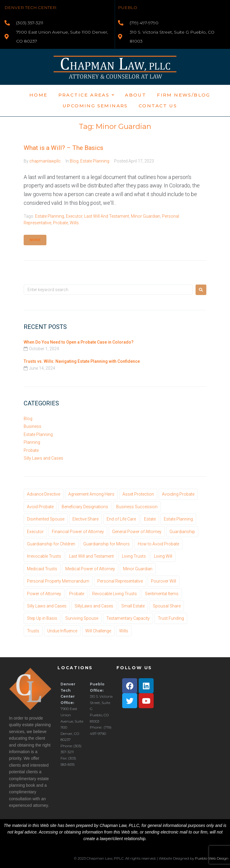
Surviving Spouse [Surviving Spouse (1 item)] (82, 618)
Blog (74, 161)
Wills (74, 223)
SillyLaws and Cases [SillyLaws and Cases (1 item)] (94, 606)
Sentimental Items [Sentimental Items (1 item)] (162, 594)
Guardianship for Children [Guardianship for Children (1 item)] (51, 544)
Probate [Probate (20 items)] (77, 594)
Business (32, 426)
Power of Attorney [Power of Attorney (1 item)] (44, 594)
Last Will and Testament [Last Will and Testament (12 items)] (91, 556)
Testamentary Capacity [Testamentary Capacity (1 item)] (128, 618)
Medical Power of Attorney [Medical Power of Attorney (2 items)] (90, 569)
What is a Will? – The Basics (63, 148)
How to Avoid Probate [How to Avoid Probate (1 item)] (158, 544)
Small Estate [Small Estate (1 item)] (133, 606)
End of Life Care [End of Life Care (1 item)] (121, 519)
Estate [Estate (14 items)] (150, 519)
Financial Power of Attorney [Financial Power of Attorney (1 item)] (78, 532)
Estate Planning (95, 161)
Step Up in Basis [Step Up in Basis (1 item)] (42, 618)
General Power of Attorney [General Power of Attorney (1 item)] (137, 532)
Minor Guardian (146, 216)
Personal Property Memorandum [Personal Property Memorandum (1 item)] (58, 581)
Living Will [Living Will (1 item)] (163, 556)
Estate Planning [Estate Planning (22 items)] (178, 519)
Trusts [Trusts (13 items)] (33, 631)
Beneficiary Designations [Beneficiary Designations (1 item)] (85, 507)
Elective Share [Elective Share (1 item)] (86, 519)
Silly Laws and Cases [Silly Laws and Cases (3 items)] (47, 606)
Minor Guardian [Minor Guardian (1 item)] (138, 569)
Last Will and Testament (107, 216)
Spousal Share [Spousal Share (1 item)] (167, 606)
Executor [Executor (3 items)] (35, 532)
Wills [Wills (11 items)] (124, 631)
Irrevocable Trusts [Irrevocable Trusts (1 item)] (44, 556)
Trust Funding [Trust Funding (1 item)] (171, 618)
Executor (74, 216)
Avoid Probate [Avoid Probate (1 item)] (40, 507)
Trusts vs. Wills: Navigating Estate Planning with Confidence (82, 361)
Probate (60, 223)
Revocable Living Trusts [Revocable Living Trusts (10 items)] (115, 594)
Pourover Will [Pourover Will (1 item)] (164, 581)
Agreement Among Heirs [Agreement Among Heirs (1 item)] (91, 494)
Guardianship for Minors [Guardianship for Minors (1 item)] (106, 544)
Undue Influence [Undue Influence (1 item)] (62, 631)
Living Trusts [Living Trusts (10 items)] (134, 556)
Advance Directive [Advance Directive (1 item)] (44, 494)
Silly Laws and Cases (43, 458)
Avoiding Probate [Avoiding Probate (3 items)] (178, 494)
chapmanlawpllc (45, 161)
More (35, 240)
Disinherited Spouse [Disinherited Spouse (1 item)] (46, 519)
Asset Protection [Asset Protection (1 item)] (138, 494)
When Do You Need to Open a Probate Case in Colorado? (79, 342)
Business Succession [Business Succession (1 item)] (137, 507)
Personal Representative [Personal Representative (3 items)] (120, 581)
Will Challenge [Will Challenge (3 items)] (98, 631)
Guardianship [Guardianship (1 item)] (182, 532)
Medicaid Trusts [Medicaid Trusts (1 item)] (42, 569)
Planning (32, 442)
